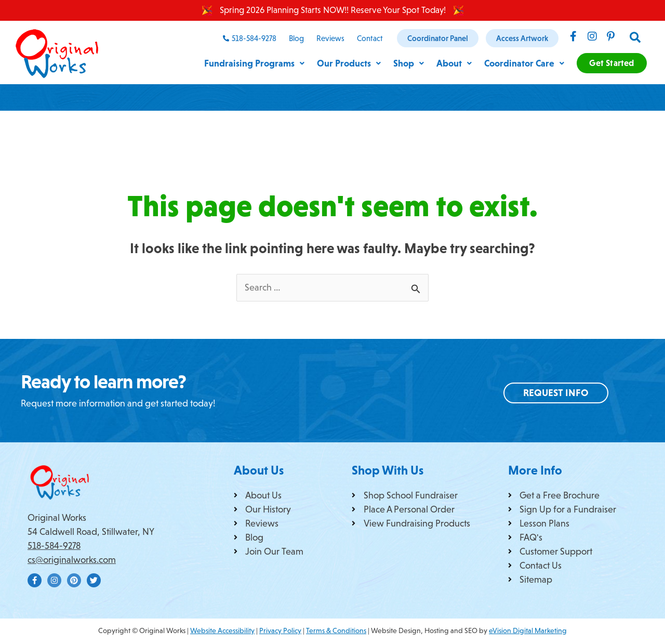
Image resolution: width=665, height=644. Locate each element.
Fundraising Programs (239, 63)
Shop (401, 63)
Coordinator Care (522, 63)
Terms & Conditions (336, 630)
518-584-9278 (54, 546)
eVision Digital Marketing (528, 630)
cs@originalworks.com (72, 560)
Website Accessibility (222, 630)
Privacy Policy (280, 630)
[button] (636, 38)
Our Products (338, 63)
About (449, 63)
